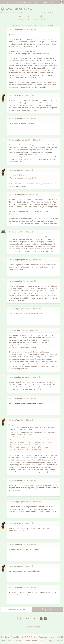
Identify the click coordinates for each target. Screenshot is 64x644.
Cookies (59, 641)
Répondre (29, 18)
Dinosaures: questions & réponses (26, 641)
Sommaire (20, 18)
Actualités (22, 2)
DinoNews (10, 2)
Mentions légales (48, 641)
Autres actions (41, 18)
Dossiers (43, 2)
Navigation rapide (32, 626)
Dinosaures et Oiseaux (28, 13)
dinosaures (33, 2)
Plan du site (6, 641)
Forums (18, 13)
